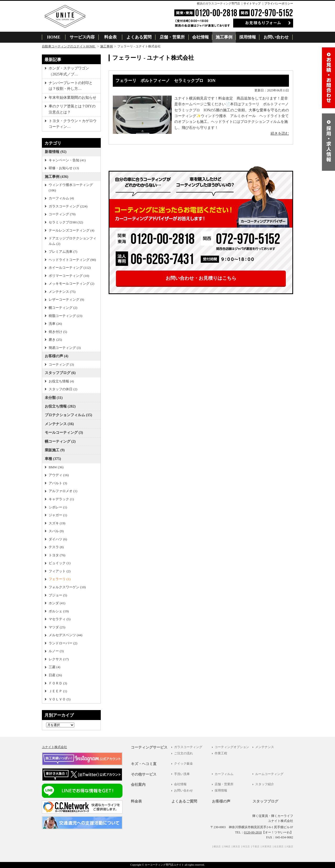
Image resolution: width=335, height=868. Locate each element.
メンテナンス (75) (62, 292)
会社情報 (200, 37)
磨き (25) (55, 340)
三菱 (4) (54, 667)
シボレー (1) (58, 507)
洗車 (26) (55, 324)
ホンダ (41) (57, 603)
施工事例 (224, 37)
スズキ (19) (57, 523)
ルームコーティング (269, 774)
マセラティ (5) (60, 619)
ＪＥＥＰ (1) (58, 691)
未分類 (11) (54, 398)
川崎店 (227, 847)
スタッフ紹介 (265, 784)
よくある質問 (139, 37)
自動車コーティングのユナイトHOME (69, 46)
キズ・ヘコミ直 (144, 764)
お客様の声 (221, 801)
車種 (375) (53, 459)
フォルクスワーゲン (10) (67, 587)
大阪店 (290, 847)
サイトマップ (252, 3)
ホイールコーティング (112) (70, 268)
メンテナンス (265, 747)
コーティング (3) (61, 365)
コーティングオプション (232, 747)
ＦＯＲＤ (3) (58, 683)
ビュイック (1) (60, 563)
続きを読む (280, 133)
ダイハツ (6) (58, 539)
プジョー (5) (58, 595)
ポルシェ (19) (59, 611)
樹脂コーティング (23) (66, 316)
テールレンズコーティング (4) (71, 230)
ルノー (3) (56, 651)
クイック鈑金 (183, 763)
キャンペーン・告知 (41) (67, 160)
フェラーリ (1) (60, 579)
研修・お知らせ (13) (64, 168)
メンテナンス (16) (59, 424)
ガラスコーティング (188, 747)
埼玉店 (246, 847)
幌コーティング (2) (63, 308)
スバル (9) (56, 531)
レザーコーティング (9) (66, 300)
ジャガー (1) (58, 515)
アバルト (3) (58, 483)
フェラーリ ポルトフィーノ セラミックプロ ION (165, 81)
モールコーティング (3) (64, 433)
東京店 (236, 847)
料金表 (110, 37)
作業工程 (221, 753)
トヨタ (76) (57, 555)
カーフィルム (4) (61, 198)
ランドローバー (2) (63, 643)
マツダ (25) (57, 627)
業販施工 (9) (55, 450)
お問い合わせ (276, 37)
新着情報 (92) (56, 152)
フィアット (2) (60, 571)
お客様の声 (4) (57, 356)
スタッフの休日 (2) (63, 389)
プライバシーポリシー (279, 3)
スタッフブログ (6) (60, 373)
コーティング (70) (62, 214)
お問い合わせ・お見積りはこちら (201, 278)
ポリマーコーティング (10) (69, 276)
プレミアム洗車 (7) (63, 252)
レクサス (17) (59, 659)
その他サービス (144, 774)
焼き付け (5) (58, 332)
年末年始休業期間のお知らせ (72, 98)
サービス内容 (82, 37)
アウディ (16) (59, 475)
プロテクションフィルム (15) (68, 415)
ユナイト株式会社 (54, 747)
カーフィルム (224, 774)
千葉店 (256, 847)
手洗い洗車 (182, 774)
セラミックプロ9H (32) (66, 222)
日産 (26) (55, 675)
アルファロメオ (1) (63, 491)
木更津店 (267, 847)
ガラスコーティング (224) (68, 206)
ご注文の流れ (183, 753)
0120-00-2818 (253, 832)
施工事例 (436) (57, 177)
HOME (54, 37)
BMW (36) (56, 467)
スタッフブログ (265, 801)
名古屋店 (279, 847)
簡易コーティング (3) (65, 348)
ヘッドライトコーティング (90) (72, 260)
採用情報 (248, 37)
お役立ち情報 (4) (61, 381)
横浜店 (217, 847)
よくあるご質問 (184, 801)
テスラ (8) (56, 547)
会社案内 (138, 785)
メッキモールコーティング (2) (71, 284)
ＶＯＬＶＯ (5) (60, 699)
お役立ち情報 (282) (60, 406)
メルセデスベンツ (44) (66, 635)
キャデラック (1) (61, 499)
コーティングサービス (149, 747)
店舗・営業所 (172, 37)
